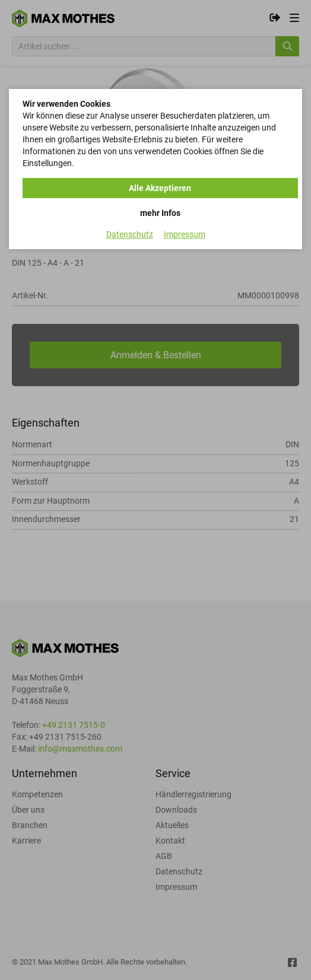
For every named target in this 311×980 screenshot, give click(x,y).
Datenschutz (130, 234)
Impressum (185, 234)
